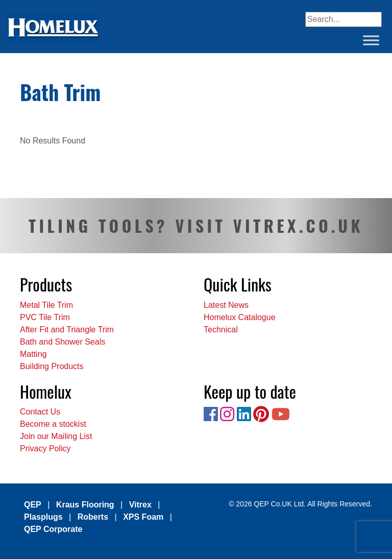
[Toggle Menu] (371, 40)
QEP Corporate (53, 529)
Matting (33, 354)
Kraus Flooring (85, 505)
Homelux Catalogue (240, 317)
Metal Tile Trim (46, 305)
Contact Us (40, 412)
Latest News (226, 305)
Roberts (93, 517)
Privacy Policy (45, 448)
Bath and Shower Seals (63, 342)
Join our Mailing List (56, 436)
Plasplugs (43, 517)
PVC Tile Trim (45, 317)
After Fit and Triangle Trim (67, 330)
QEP (33, 505)
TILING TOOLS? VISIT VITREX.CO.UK (196, 225)
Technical (221, 330)
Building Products (52, 366)
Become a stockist (53, 424)
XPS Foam (143, 517)
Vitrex (140, 505)
